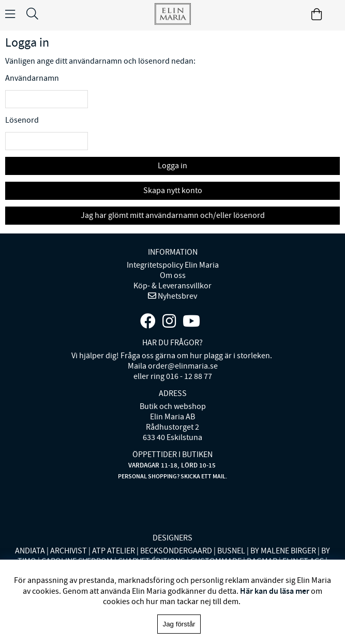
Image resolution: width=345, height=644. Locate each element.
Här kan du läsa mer (275, 591)
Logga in (172, 166)
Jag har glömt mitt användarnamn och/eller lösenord (173, 215)
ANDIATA (30, 551)
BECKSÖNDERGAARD (176, 551)
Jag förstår (179, 624)
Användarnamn (32, 78)
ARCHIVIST (69, 551)
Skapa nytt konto (173, 191)
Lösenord (22, 120)
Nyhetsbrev (177, 296)
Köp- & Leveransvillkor (172, 286)
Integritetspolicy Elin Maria (173, 265)
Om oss (173, 275)
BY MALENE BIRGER (283, 551)
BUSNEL (231, 551)
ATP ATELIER (114, 551)
